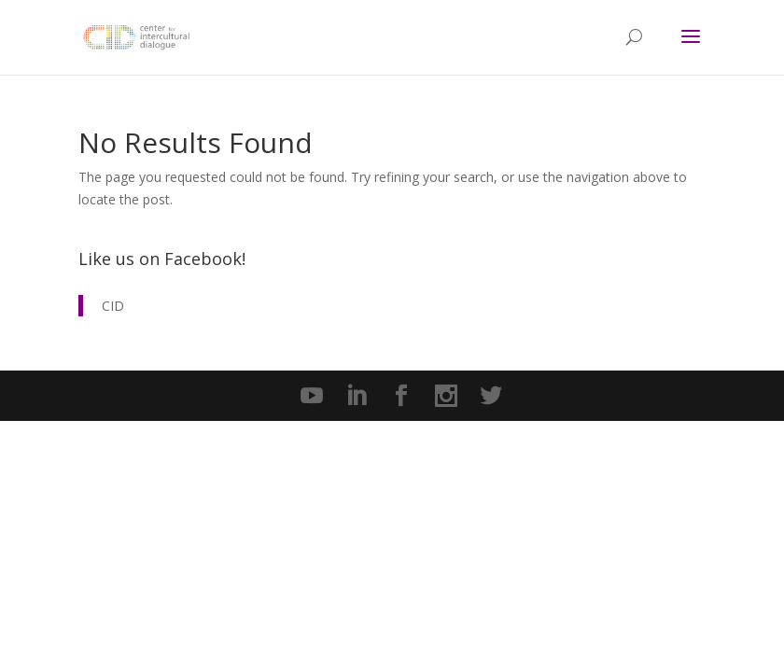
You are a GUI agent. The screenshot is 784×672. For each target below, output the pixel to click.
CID (113, 306)
